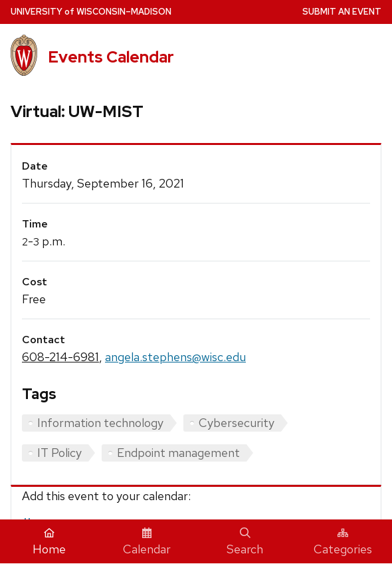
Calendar (147, 542)
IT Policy (59, 453)
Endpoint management (178, 453)
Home (49, 542)
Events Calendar (111, 57)
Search (245, 542)
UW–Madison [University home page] (91, 12)
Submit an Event (342, 12)
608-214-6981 (60, 357)
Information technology (100, 423)
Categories (343, 542)
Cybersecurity (237, 423)
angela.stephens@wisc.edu (175, 357)
